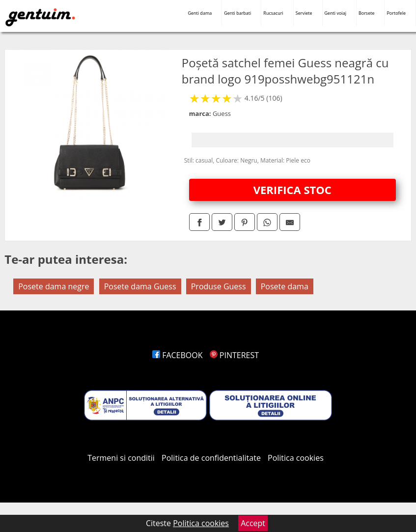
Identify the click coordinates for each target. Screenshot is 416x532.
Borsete (367, 13)
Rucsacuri (273, 13)
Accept (253, 523)
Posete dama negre (54, 286)
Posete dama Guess (140, 286)
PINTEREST (234, 355)
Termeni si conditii (121, 458)
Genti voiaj (335, 13)
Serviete (304, 13)
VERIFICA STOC (292, 190)
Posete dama (285, 286)
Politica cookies (296, 458)
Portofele (396, 13)
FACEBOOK (178, 355)
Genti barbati (237, 13)
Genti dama (200, 13)
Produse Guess (219, 286)
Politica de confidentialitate (211, 458)
